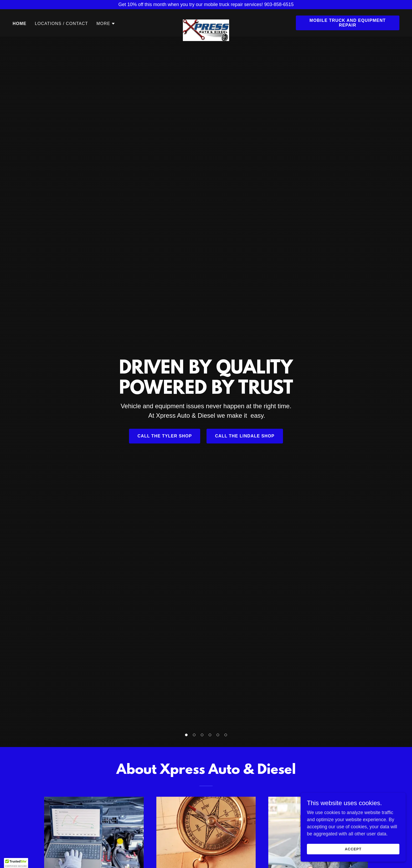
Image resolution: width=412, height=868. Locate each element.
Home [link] (20, 24)
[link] (206, 22)
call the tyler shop (165, 436)
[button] (186, 735)
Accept (353, 849)
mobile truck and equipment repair (348, 23)
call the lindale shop (245, 436)
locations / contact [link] (61, 24)
